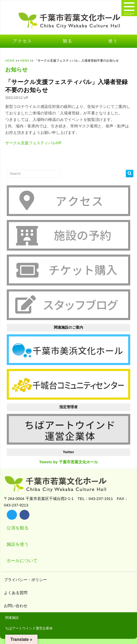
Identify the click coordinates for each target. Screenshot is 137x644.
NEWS (24, 61)
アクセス (23, 41)
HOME (10, 61)
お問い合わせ (16, 606)
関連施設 (12, 618)
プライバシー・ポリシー (26, 580)
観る (68, 41)
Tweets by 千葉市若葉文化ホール (68, 462)
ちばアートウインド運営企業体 (29, 628)
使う (113, 41)
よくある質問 (16, 593)
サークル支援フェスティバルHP (33, 143)
